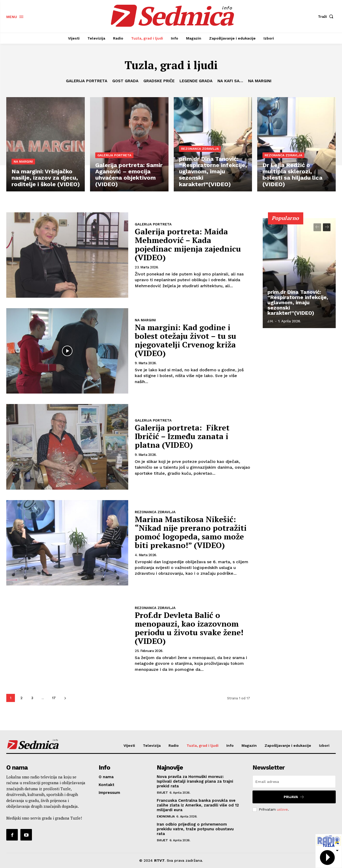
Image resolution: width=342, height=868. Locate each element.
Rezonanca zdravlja (200, 149)
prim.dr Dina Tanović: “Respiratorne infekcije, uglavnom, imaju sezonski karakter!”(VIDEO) (298, 302)
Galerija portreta (87, 81)
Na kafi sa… (230, 81)
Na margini (260, 81)
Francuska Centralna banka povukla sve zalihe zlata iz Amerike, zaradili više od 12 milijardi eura (198, 805)
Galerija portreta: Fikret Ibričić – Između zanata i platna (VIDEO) (182, 436)
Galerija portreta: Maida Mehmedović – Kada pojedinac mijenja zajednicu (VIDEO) (188, 244)
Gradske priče (159, 81)
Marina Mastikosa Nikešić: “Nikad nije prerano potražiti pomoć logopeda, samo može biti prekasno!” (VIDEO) (191, 532)
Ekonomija (166, 816)
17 (54, 698)
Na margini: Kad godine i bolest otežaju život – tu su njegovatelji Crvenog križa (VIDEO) (186, 340)
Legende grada (196, 81)
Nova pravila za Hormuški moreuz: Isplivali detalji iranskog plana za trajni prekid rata (195, 781)
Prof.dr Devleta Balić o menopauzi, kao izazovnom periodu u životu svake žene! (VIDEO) (189, 628)
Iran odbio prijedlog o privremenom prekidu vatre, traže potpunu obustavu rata (195, 829)
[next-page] (65, 698)
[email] (294, 782)
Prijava (294, 797)
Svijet (162, 793)
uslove (282, 809)
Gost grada (125, 81)
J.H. (270, 321)
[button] (327, 16)
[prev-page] (317, 227)
